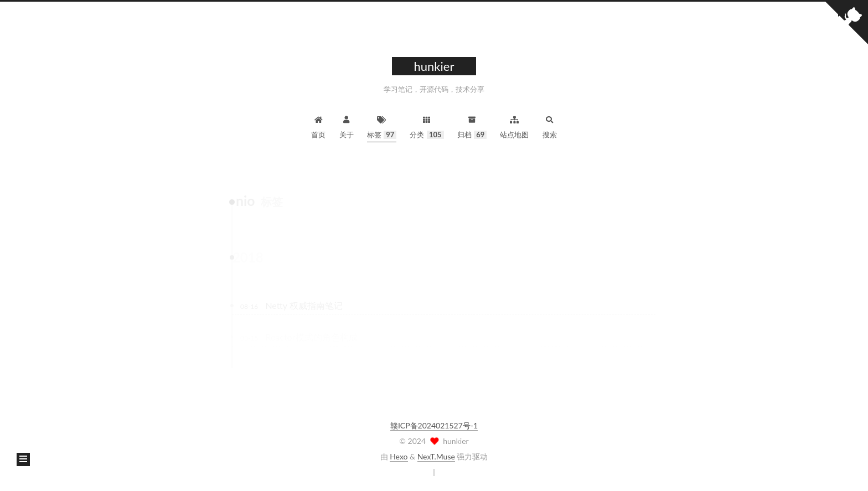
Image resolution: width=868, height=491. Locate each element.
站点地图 (514, 126)
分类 (427, 126)
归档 (472, 126)
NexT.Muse (436, 456)
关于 (347, 126)
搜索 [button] (550, 126)
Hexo (399, 456)
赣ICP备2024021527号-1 (434, 425)
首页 (318, 126)
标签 (382, 126)
